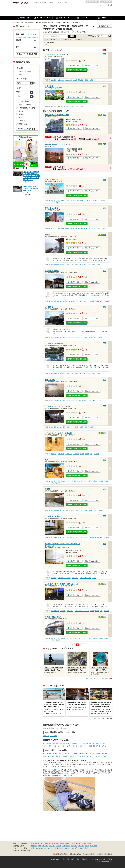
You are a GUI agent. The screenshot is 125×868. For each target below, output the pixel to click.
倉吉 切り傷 (70, 265)
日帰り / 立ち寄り (25, 71)
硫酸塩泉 (46, 756)
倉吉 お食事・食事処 (63, 200)
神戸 (87, 848)
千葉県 (45, 843)
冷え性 (49, 744)
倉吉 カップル (62, 481)
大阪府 (67, 843)
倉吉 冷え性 (78, 265)
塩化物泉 (74, 746)
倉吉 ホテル (61, 80)
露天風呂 (55, 744)
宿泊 (45, 744)
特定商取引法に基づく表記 (72, 859)
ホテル (45, 746)
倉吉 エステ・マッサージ (82, 611)
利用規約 (83, 859)
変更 (35, 41)
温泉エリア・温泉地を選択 (27, 54)
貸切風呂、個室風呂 (99, 744)
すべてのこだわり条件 (27, 129)
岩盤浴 (21, 114)
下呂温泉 (58, 846)
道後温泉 (74, 846)
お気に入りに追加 (93, 66)
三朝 (57, 728)
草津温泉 (34, 846)
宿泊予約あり (79, 40)
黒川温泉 (81, 846)
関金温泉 (46, 736)
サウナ (86, 746)
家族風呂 (22, 121)
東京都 (62, 843)
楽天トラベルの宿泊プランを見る (77, 70)
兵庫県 (51, 843)
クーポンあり (67, 40)
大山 (61, 728)
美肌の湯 (92, 746)
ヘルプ (99, 854)
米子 (65, 728)
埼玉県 (40, 843)
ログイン (103, 5)
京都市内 (74, 848)
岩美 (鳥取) (51, 728)
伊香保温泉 (66, 846)
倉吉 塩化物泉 (55, 265)
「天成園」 (54, 770)
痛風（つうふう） (88, 756)
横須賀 (41, 848)
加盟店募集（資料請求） (60, 854)
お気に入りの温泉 (92, 2)
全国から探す (33, 34)
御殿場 (61, 848)
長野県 (78, 843)
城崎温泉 (52, 846)
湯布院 (87, 846)
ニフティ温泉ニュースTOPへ (101, 719)
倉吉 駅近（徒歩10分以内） (78, 200)
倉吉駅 (75, 80)
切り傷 (80, 746)
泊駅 (94, 265)
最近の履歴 (106, 2)
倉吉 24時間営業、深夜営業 (75, 481)
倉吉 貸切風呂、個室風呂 (90, 481)
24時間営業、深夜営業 (27, 108)
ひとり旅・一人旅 (64, 746)
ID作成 (110, 5)
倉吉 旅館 (60, 107)
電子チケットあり (52, 40)
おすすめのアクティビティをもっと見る (98, 678)
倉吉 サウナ (69, 80)
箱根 (39, 846)
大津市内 (81, 848)
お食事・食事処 (86, 744)
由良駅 (91, 80)
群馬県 (56, 843)
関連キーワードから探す (22, 851)
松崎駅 (86, 80)
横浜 (32, 848)
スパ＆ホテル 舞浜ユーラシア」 (73, 774)
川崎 (36, 848)
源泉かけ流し (53, 746)
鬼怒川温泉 (94, 846)
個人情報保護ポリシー (57, 859)
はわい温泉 (54, 736)
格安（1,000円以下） (73, 744)
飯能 (57, 848)
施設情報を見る (75, 66)
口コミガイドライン (89, 854)
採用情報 (109, 859)
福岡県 (89, 843)
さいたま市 (50, 848)
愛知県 (83, 843)
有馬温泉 (45, 846)
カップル (62, 744)
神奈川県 (34, 843)
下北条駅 (81, 80)
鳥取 (45, 728)
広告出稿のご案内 (75, 854)
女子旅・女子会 (101, 746)
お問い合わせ (108, 854)
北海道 (73, 843)
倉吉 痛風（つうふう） (82, 301)
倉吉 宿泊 (54, 80)
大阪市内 (67, 848)
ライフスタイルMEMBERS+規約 (96, 859)
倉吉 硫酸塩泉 (64, 301)
